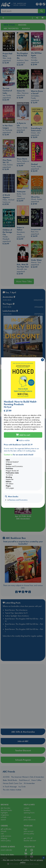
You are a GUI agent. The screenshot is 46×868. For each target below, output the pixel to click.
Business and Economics (18, 500)
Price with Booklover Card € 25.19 (18, 445)
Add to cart (23, 435)
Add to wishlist (23, 440)
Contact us (8, 455)
